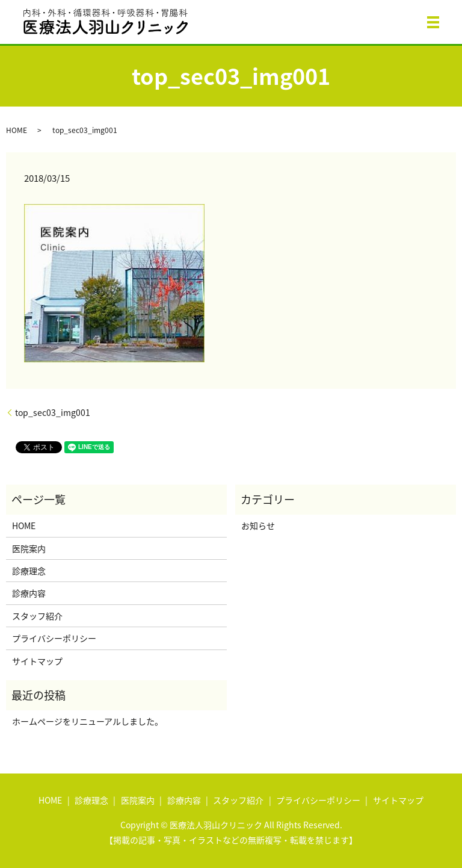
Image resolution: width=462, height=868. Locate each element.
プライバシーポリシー (54, 638)
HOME (17, 130)
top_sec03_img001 (53, 413)
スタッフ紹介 (37, 616)
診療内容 (29, 593)
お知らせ (258, 525)
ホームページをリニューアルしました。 (88, 721)
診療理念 (29, 571)
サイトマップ (37, 661)
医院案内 (29, 548)
